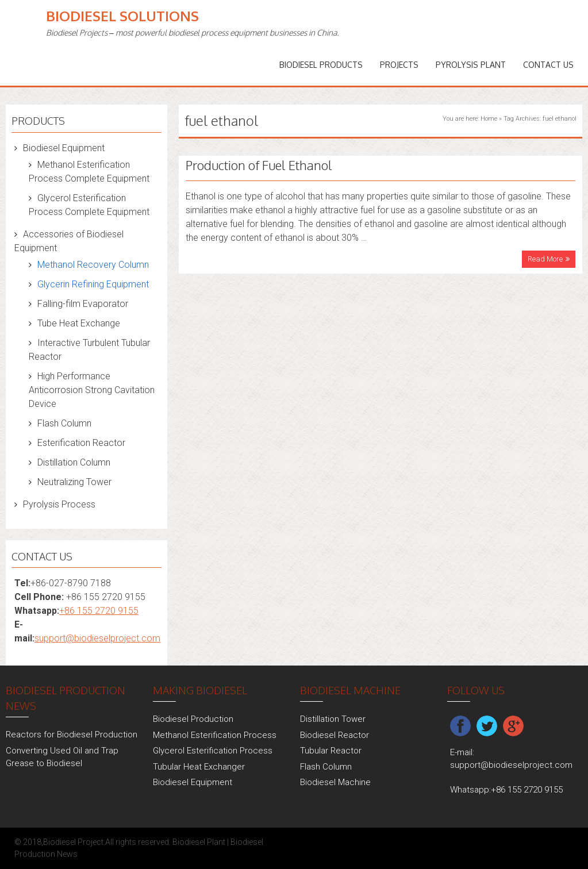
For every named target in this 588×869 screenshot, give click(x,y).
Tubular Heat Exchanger (199, 767)
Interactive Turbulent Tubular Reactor (89, 350)
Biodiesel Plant (199, 842)
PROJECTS (399, 65)
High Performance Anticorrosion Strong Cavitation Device (92, 390)
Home (489, 119)
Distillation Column (74, 462)
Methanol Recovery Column (93, 265)
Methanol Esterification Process (215, 735)
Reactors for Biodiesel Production (72, 735)
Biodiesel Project (73, 842)
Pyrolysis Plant (471, 65)
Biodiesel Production (193, 719)
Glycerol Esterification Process (213, 751)
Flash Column (64, 423)
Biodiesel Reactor (335, 735)
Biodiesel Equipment (64, 148)
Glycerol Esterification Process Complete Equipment (89, 205)
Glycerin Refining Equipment (93, 284)
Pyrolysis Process (59, 504)
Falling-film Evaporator (83, 304)
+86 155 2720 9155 (99, 611)
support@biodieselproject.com (97, 638)
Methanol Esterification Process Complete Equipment (89, 172)
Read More (545, 259)
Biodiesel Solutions (122, 16)
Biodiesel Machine (335, 782)
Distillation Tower (333, 719)
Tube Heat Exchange (79, 323)
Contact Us (548, 65)
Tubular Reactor (331, 751)
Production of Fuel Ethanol (259, 165)
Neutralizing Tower (74, 482)
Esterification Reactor (81, 443)
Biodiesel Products (321, 65)
